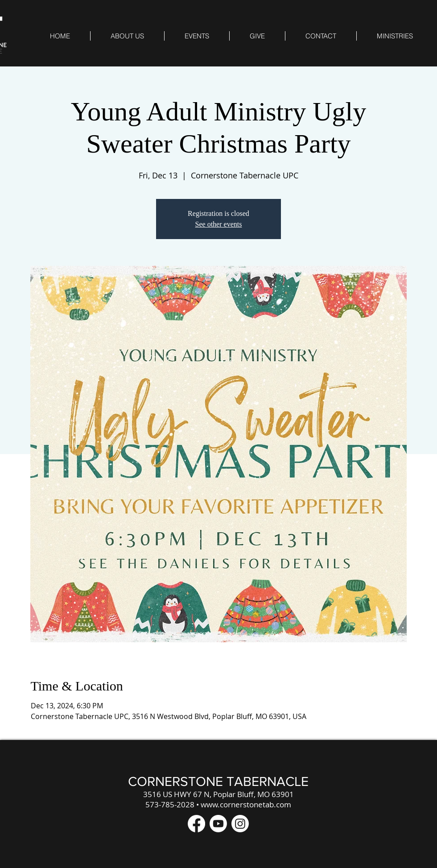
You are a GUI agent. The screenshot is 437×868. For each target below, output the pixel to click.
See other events (219, 224)
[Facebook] (196, 824)
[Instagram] (240, 824)
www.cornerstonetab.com (246, 804)
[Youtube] (218, 824)
